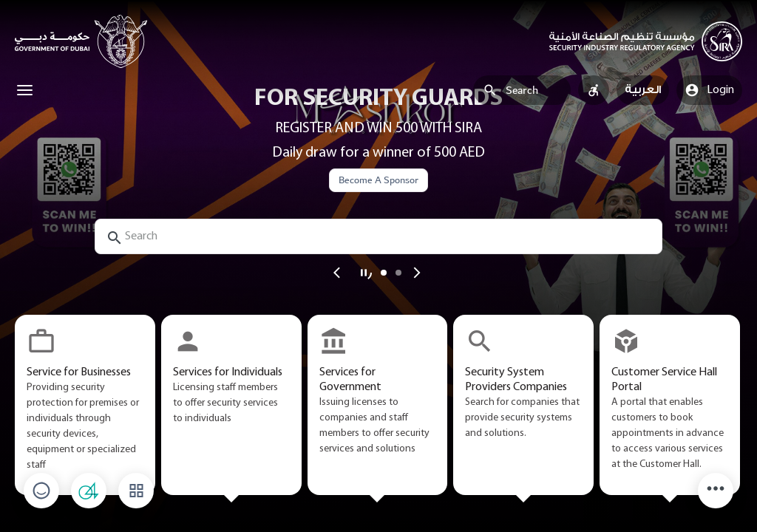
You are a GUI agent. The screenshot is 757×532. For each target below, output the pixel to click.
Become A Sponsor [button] (378, 180)
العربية (643, 90)
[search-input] (378, 236)
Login (709, 90)
